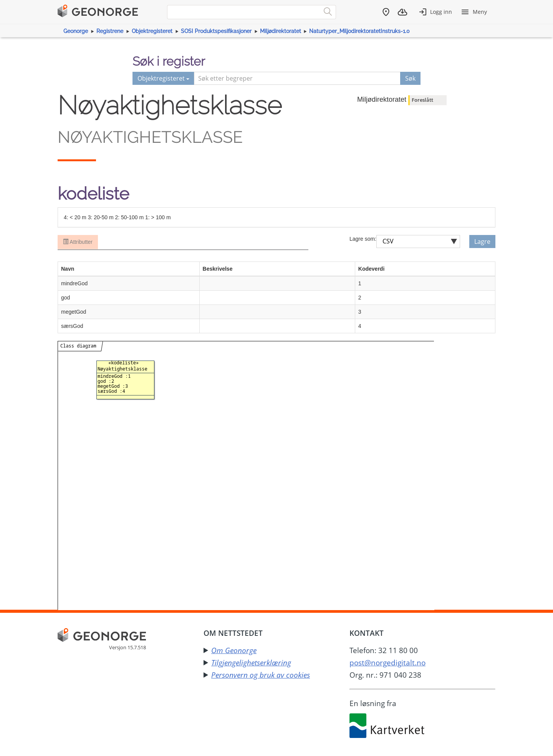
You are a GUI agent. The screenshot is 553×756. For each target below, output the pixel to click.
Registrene (110, 31)
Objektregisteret (152, 31)
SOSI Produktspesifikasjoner (216, 31)
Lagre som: (363, 239)
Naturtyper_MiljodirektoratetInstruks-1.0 (359, 31)
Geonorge (76, 31)
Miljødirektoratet (281, 31)
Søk (410, 78)
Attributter (78, 242)
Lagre (482, 242)
